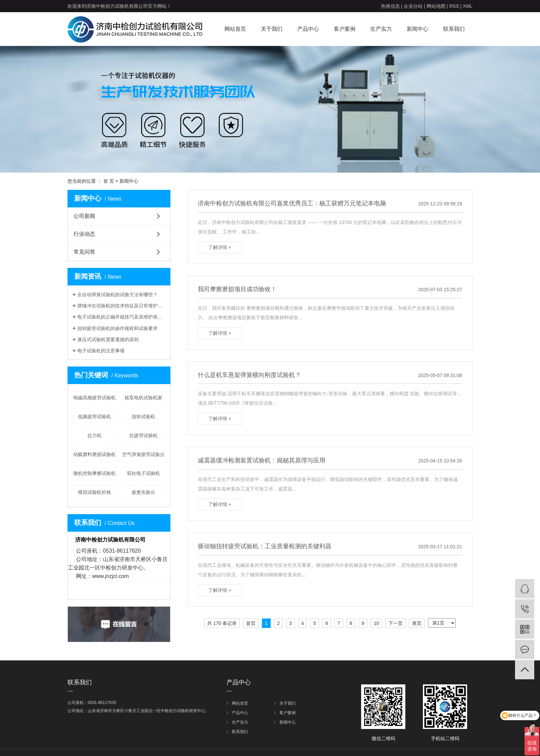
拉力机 (94, 435)
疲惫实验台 (143, 492)
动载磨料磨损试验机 (94, 454)
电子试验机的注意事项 (101, 351)
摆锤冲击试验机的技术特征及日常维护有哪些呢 (121, 306)
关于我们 (272, 29)
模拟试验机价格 (94, 492)
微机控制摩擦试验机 (94, 473)
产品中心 (308, 29)
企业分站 (413, 6)
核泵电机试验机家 (143, 398)
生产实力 (381, 29)
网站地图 (436, 6)
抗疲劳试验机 (143, 435)
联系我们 (454, 29)
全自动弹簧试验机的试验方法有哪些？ (117, 295)
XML (468, 6)
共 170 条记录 (222, 623)
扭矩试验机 (143, 417)
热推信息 (390, 6)
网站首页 (235, 29)
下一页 (396, 623)
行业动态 (84, 234)
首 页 (109, 181)
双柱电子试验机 (143, 473)
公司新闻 (84, 216)
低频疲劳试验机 (94, 417)
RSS (454, 6)
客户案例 (345, 29)
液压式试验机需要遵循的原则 (108, 339)
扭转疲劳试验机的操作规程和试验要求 (117, 328)
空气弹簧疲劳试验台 (143, 454)
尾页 (417, 623)
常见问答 (84, 252)
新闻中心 (417, 29)
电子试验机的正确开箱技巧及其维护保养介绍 (121, 317)
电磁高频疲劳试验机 (94, 398)
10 (376, 623)
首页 (251, 623)
